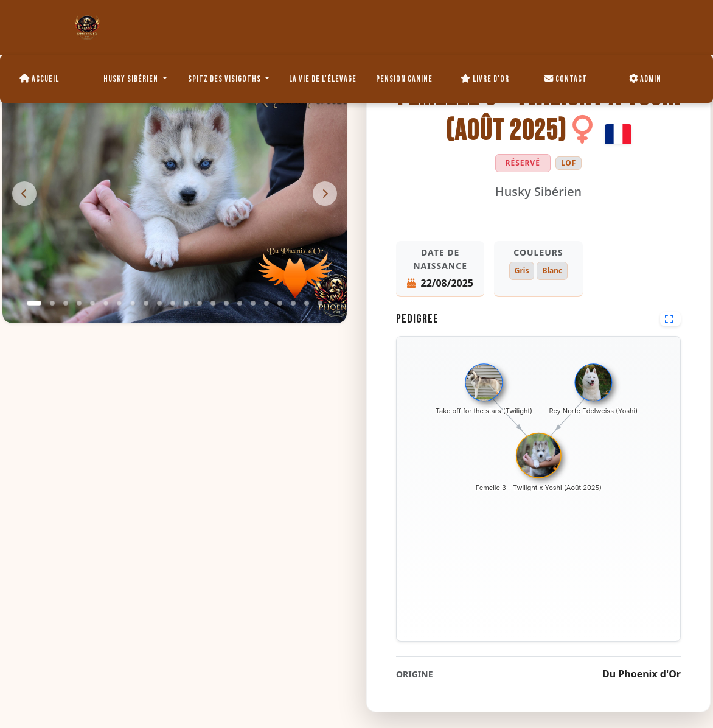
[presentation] (24, 194)
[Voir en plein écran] (670, 319)
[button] (34, 303)
